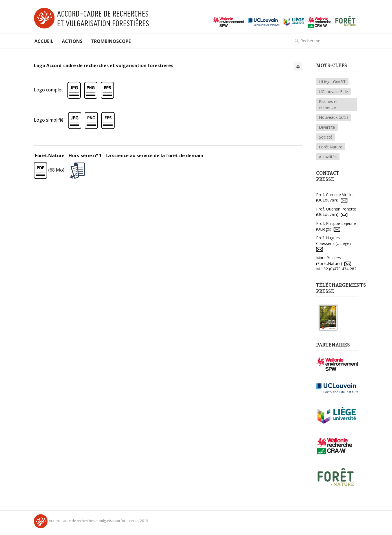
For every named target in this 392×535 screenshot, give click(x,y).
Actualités (328, 157)
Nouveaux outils (334, 117)
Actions (72, 41)
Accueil (44, 41)
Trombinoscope (111, 41)
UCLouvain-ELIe (333, 92)
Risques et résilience (328, 104)
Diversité (327, 127)
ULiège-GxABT (332, 82)
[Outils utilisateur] (298, 67)
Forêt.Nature (331, 147)
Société (326, 137)
